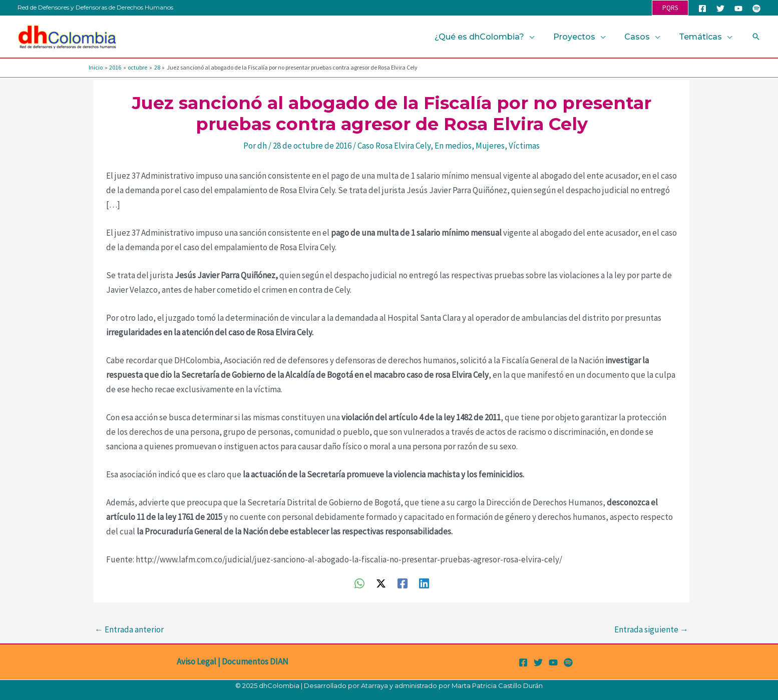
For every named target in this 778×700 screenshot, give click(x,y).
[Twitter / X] (381, 583)
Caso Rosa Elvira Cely (394, 146)
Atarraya (374, 685)
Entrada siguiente (651, 629)
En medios (453, 146)
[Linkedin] (424, 583)
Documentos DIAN (255, 661)
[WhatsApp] (359, 583)
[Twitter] (720, 9)
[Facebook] (702, 9)
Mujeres (490, 146)
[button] (670, 8)
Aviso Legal (197, 661)
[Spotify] (756, 9)
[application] (540, 37)
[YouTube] (738, 9)
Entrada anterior (129, 629)
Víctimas (524, 146)
